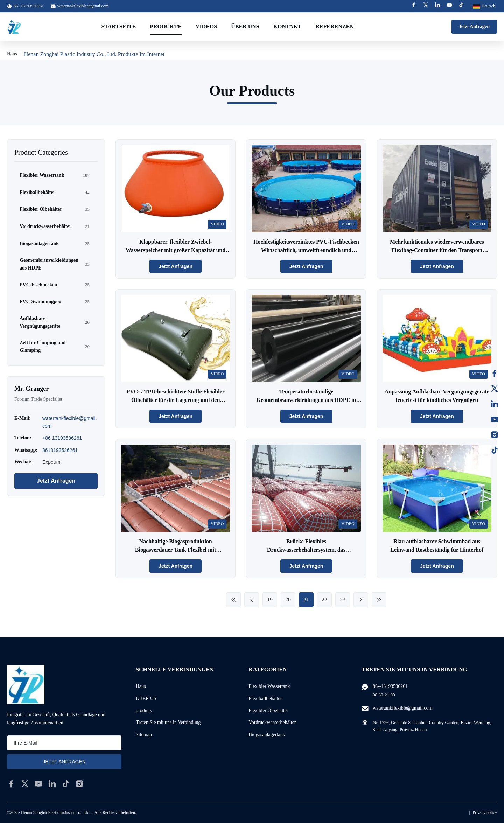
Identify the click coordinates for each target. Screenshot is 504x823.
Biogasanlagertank (267, 735)
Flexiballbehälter (265, 699)
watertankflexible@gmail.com (83, 6)
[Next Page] (361, 600)
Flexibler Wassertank (269, 686)
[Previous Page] (252, 600)
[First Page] (233, 600)
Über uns (245, 26)
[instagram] (79, 784)
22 (324, 599)
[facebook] (11, 784)
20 (288, 599)
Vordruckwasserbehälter (272, 722)
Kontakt (288, 26)
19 (270, 599)
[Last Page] (379, 600)
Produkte (166, 26)
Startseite (118, 26)
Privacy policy (485, 812)
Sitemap (144, 735)
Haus (12, 54)
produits (144, 710)
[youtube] (38, 784)
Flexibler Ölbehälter (269, 710)
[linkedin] (52, 784)
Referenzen (334, 26)
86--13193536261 (390, 686)
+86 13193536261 (62, 438)
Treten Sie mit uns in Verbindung (168, 722)
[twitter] (25, 784)
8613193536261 (60, 450)
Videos (206, 26)
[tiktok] (66, 784)
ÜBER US (146, 699)
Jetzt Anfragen (474, 26)
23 (343, 599)
